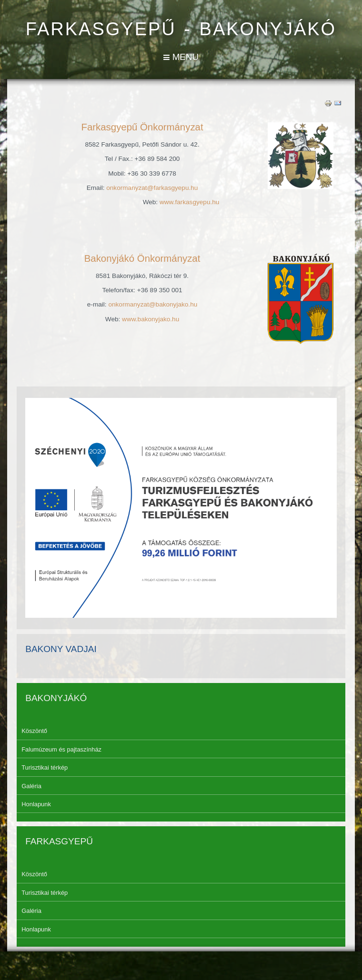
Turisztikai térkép (45, 767)
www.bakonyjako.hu (151, 319)
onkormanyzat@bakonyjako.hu (153, 304)
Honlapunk (36, 804)
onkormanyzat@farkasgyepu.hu (152, 188)
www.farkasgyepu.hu (189, 202)
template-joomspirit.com (360, 947)
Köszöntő (34, 731)
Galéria (31, 786)
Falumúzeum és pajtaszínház (61, 749)
